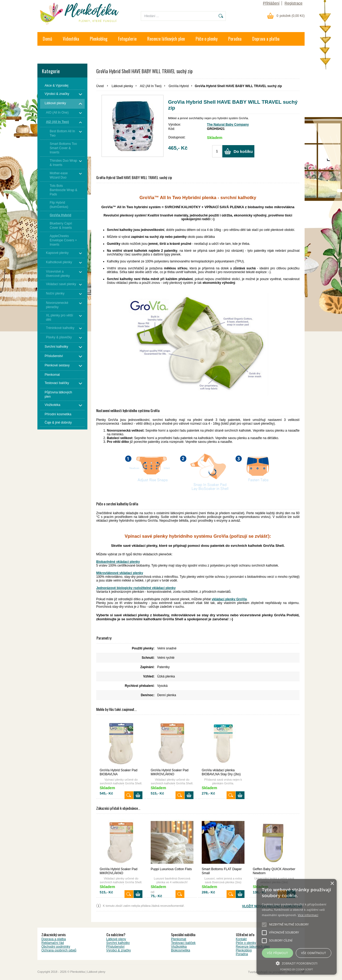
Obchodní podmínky (56, 947)
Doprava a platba (266, 39)
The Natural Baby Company (228, 125)
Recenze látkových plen (166, 39)
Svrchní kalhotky (118, 943)
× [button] (332, 884)
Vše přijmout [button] (277, 953)
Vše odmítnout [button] (314, 953)
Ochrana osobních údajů (59, 950)
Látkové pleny (116, 939)
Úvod (100, 86)
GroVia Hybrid (179, 86)
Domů (47, 39)
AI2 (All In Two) (151, 86)
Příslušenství (116, 947)
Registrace (294, 3)
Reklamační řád (53, 943)
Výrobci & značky (119, 950)
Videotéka (71, 39)
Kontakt (49, 52)
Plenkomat (179, 939)
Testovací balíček (183, 943)
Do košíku (243, 151)
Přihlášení (271, 3)
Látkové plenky (122, 86)
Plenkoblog (99, 39)
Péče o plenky (207, 39)
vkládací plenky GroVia (229, 599)
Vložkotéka (179, 947)
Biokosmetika (180, 950)
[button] (297, 963)
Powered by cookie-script (297, 969)
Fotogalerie (127, 39)
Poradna (235, 39)
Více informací (308, 915)
